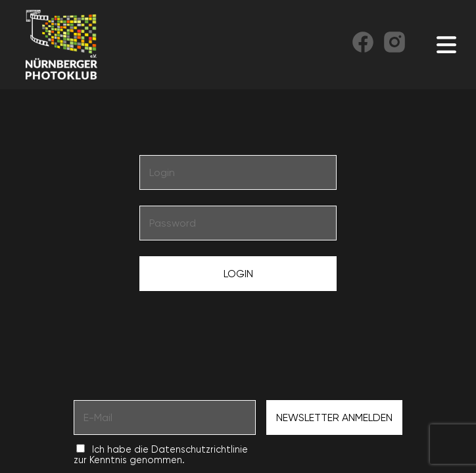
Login (238, 274)
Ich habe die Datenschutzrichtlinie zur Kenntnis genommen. (161, 455)
